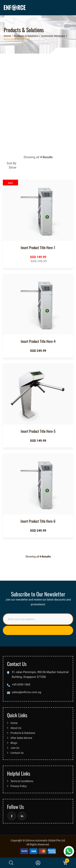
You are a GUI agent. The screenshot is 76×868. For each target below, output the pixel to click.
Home (14, 723)
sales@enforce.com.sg (26, 692)
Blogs (14, 743)
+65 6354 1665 (21, 684)
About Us (16, 728)
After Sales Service (21, 738)
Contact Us (17, 753)
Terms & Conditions (22, 781)
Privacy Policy (19, 786)
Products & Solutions (23, 733)
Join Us (15, 748)
